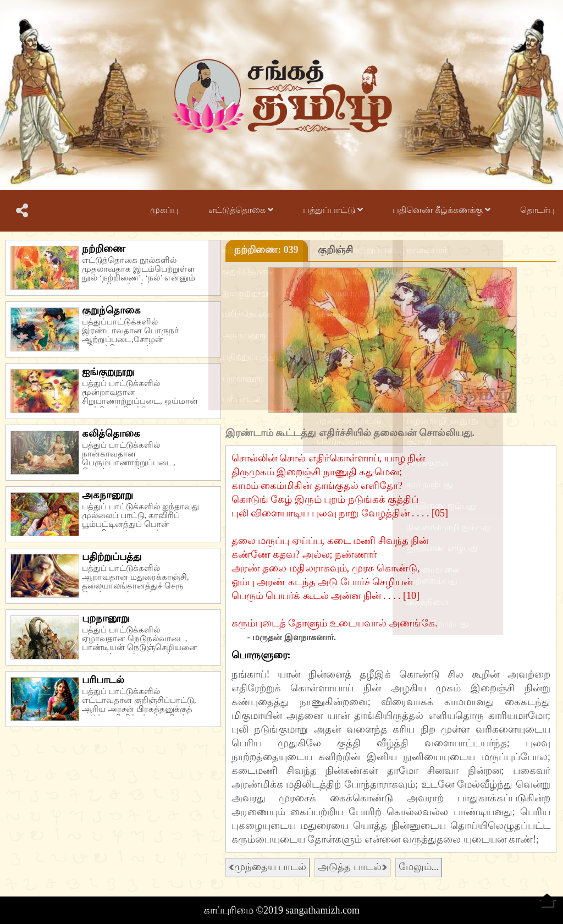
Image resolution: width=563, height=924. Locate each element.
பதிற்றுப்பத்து (112, 557)
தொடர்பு (537, 210)
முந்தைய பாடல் (268, 867)
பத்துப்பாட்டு (333, 210)
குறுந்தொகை (111, 310)
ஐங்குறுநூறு (108, 372)
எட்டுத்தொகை (241, 210)
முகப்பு (164, 210)
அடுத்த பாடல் (352, 867)
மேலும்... (419, 867)
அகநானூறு (107, 495)
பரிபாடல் (103, 680)
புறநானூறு (106, 618)
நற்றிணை (104, 249)
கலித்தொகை (111, 433)
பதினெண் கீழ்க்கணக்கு (441, 210)
